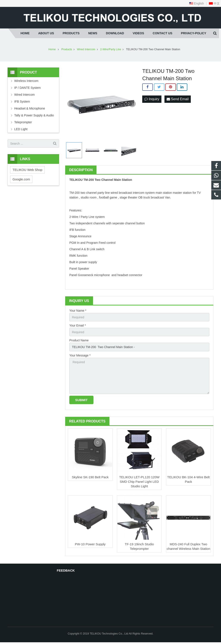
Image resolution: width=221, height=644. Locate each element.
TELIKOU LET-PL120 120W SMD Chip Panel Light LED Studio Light (139, 482)
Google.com (21, 179)
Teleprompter (23, 122)
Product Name (79, 340)
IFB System (22, 102)
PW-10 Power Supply (90, 544)
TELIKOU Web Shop (27, 170)
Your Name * (78, 311)
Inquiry (152, 99)
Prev (71, 104)
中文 (214, 3)
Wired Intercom (24, 95)
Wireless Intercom (26, 81)
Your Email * (78, 325)
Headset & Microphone (30, 108)
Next (132, 104)
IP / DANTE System (28, 88)
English (197, 3)
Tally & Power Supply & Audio (34, 115)
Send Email (178, 99)
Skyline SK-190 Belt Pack (90, 477)
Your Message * (80, 355)
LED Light (21, 129)
